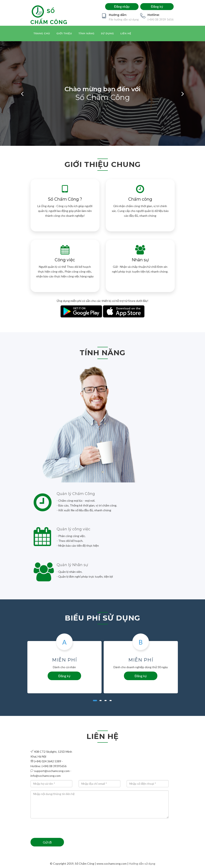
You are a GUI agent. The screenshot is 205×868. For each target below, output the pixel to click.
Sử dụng (107, 33)
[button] (22, 94)
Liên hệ (126, 33)
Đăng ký (157, 6)
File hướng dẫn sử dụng (124, 19)
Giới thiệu (64, 33)
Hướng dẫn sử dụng (142, 864)
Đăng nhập (122, 6)
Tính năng (87, 33)
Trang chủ (42, 33)
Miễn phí (64, 660)
